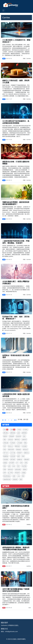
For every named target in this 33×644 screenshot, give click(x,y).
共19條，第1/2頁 (23, 419)
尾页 (15, 420)
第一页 (4, 420)
